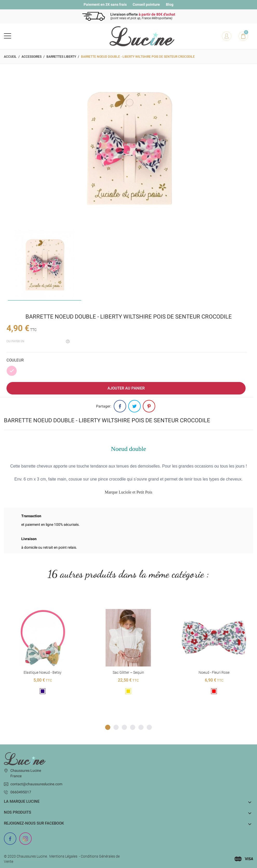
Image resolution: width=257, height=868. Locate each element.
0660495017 (21, 792)
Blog (170, 4)
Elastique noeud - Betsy (43, 672)
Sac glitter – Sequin (128, 672)
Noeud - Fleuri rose (214, 672)
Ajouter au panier (126, 388)
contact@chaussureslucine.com (36, 784)
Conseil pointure (146, 4)
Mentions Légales (63, 856)
